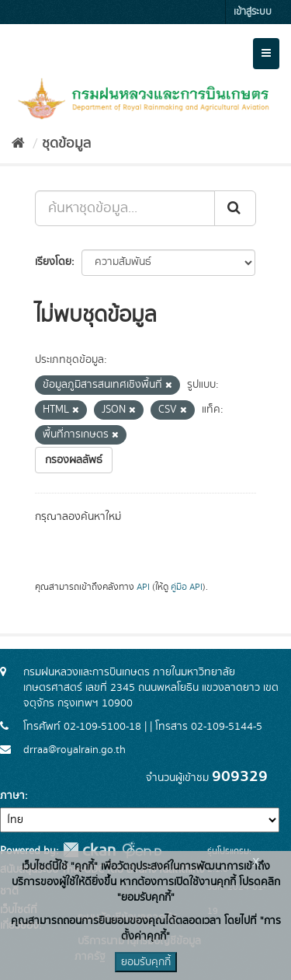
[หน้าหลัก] (18, 144)
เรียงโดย (53, 262)
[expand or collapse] (266, 54)
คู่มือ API (187, 587)
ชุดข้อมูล (66, 144)
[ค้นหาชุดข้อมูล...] (125, 208)
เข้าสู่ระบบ (253, 12)
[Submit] (235, 208)
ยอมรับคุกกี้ (146, 962)
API (143, 587)
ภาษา (12, 796)
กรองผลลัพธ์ (74, 460)
